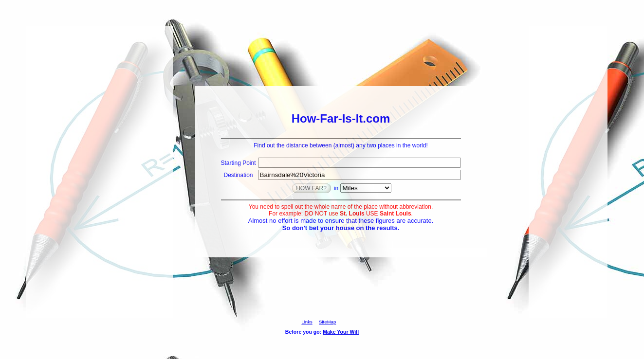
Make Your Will (341, 332)
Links (307, 322)
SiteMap (327, 322)
